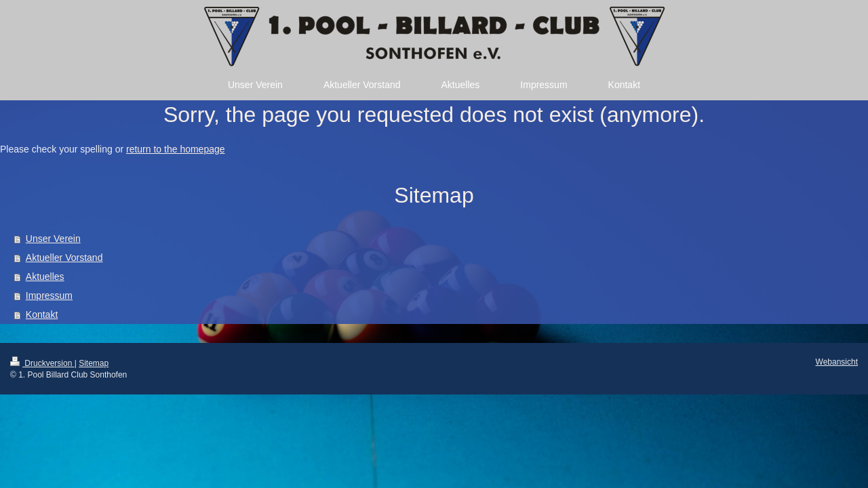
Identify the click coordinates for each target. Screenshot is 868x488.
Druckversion (42, 363)
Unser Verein (53, 239)
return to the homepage (176, 149)
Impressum (49, 296)
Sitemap (94, 363)
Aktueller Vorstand (64, 258)
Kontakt (42, 314)
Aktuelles (45, 277)
